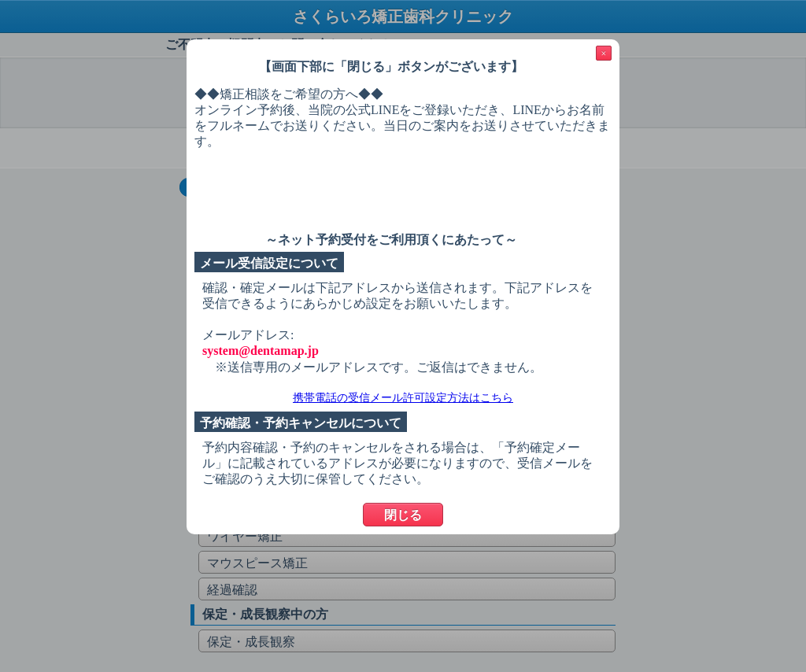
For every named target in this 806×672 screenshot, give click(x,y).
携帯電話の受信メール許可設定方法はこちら (403, 398)
